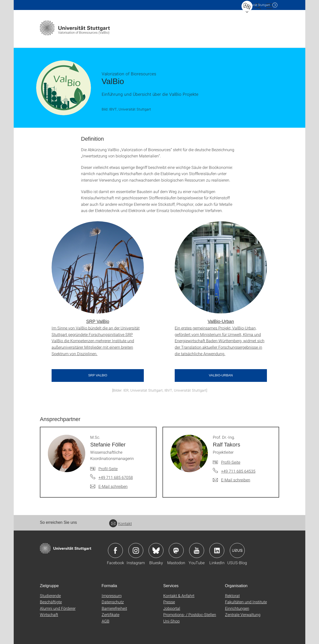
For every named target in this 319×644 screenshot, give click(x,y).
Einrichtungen (237, 608)
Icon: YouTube (197, 550)
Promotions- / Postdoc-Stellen (190, 614)
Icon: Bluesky (156, 550)
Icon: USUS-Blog (237, 550)
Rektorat (232, 595)
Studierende (50, 595)
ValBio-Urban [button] (221, 375)
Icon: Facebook (115, 550)
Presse (169, 602)
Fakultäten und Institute (246, 602)
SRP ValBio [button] (98, 375)
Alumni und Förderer (58, 608)
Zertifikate (111, 614)
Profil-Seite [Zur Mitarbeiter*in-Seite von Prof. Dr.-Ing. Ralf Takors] (231, 462)
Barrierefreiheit (114, 608)
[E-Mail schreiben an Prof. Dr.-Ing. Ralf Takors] (232, 480)
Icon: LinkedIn (217, 550)
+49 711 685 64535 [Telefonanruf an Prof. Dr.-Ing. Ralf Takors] (238, 471)
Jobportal (172, 608)
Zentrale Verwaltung (243, 614)
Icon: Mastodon (176, 550)
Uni (256, 5)
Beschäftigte (51, 602)
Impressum (112, 595)
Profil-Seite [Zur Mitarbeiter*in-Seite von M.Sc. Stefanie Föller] (108, 469)
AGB (106, 621)
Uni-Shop (171, 621)
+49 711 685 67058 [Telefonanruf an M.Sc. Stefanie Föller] (116, 477)
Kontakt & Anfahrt (179, 595)
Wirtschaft (49, 614)
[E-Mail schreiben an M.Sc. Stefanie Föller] (109, 486)
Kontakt (120, 523)
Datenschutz (113, 602)
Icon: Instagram (136, 550)
